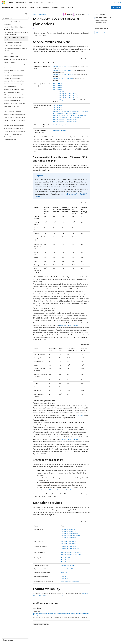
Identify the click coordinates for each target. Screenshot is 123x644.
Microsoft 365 (42, 14)
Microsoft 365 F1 (58, 92)
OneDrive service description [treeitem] (12, 100)
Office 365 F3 (57, 90)
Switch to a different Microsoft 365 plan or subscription (55, 490)
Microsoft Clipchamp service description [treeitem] (15, 68)
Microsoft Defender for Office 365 (71, 535)
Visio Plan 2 (64, 578)
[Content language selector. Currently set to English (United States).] (11, 634)
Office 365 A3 (57, 107)
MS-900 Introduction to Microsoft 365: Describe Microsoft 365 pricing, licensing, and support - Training (61, 614)
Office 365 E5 (57, 88)
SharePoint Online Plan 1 (68, 541)
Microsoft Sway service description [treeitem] (14, 123)
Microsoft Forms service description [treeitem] (14, 84)
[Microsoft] (3, 3)
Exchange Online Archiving (69, 537)
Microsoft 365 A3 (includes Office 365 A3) (65, 119)
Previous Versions (17, 638)
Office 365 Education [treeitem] (10, 87)
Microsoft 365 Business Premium (62, 74)
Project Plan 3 (65, 560)
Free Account (116, 8)
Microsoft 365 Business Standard (62, 70)
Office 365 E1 (57, 84)
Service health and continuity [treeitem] (14, 45)
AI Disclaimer (6, 638)
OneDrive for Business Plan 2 (69, 549)
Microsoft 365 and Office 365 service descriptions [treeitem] (15, 23)
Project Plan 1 (65, 558)
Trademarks (78, 638)
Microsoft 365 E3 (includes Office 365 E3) (65, 96)
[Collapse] (26, 14)
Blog (26, 638)
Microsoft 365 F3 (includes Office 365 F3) (65, 94)
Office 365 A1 (57, 105)
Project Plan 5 (65, 562)
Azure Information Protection (69, 325)
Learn (35, 14)
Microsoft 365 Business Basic (61, 66)
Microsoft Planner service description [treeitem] (14, 103)
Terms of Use (69, 638)
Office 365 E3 (57, 86)
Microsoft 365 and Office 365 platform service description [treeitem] (16, 33)
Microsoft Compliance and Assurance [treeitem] (16, 48)
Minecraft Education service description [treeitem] (15, 59)
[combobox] (15, 18)
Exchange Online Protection (69, 534)
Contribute (34, 638)
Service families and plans (103, 18)
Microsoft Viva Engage (67, 565)
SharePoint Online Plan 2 (68, 543)
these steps (79, 415)
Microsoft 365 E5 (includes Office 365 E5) (65, 98)
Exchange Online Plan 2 (68, 532)
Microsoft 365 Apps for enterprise (63, 100)
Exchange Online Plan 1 (68, 530)
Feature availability (101, 23)
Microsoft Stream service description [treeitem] (14, 120)
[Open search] (114, 3)
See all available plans (59, 125)
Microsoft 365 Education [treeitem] (11, 56)
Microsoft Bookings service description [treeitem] (15, 65)
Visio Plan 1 (64, 576)
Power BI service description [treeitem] (12, 106)
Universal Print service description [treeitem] (14, 128)
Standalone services (101, 20)
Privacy (41, 638)
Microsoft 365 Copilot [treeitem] (10, 54)
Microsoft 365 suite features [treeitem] (13, 43)
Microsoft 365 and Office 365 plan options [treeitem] (16, 39)
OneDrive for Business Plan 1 (69, 547)
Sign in (119, 3)
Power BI (63, 572)
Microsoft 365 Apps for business (62, 78)
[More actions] (88, 14)
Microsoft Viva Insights (68, 569)
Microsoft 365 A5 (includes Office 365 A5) (65, 121)
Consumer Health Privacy (54, 638)
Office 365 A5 (57, 109)
